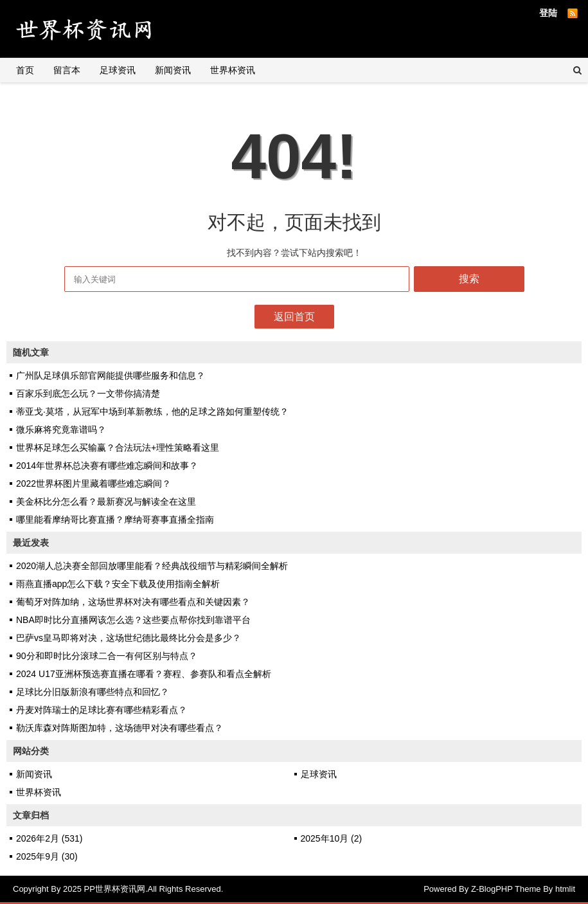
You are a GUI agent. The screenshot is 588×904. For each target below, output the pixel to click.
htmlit (565, 889)
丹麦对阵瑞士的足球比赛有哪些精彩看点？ (102, 710)
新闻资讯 (173, 70)
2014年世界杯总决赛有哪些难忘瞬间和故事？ (107, 466)
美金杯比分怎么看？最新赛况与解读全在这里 (106, 502)
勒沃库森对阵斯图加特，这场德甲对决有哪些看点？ (120, 728)
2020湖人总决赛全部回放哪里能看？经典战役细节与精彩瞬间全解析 (152, 566)
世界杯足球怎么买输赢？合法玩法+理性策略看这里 (118, 447)
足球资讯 (118, 70)
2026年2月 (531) (49, 838)
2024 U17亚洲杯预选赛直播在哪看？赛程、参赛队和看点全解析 (144, 674)
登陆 (548, 13)
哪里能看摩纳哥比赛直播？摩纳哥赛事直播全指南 (115, 520)
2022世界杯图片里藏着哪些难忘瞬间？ (94, 484)
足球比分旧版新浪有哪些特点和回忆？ (93, 692)
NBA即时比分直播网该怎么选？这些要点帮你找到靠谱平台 (133, 620)
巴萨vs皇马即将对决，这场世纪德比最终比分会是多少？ (129, 638)
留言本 (67, 70)
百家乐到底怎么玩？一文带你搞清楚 (88, 393)
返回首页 (294, 317)
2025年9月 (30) (47, 856)
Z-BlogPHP (492, 889)
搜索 (469, 279)
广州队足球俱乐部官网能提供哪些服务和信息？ (111, 375)
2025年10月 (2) (332, 838)
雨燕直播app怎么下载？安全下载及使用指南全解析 (118, 584)
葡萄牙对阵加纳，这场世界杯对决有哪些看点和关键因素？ (133, 602)
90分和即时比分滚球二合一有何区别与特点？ (107, 656)
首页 (25, 70)
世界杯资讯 (233, 70)
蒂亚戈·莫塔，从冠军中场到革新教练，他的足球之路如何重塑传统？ (152, 411)
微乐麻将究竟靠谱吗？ (61, 429)
